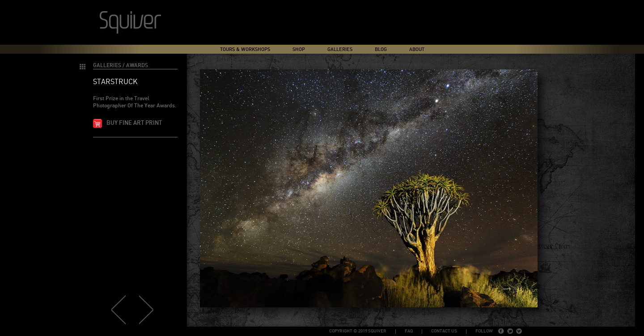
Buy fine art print (134, 123)
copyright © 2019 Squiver (358, 331)
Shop (299, 49)
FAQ (409, 331)
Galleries (340, 49)
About (417, 49)
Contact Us (444, 331)
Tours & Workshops (245, 49)
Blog (381, 49)
